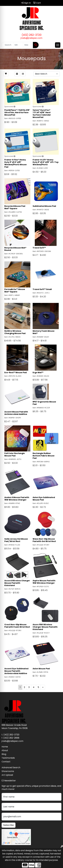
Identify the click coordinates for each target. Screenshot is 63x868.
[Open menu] (58, 45)
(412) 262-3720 (32, 35)
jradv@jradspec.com (32, 38)
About (5, 750)
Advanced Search (11, 767)
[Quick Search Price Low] (18, 45)
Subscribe (9, 825)
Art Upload (7, 775)
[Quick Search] (7, 45)
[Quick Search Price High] (28, 45)
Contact (6, 762)
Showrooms (8, 771)
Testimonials (8, 758)
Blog (4, 754)
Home (5, 747)
